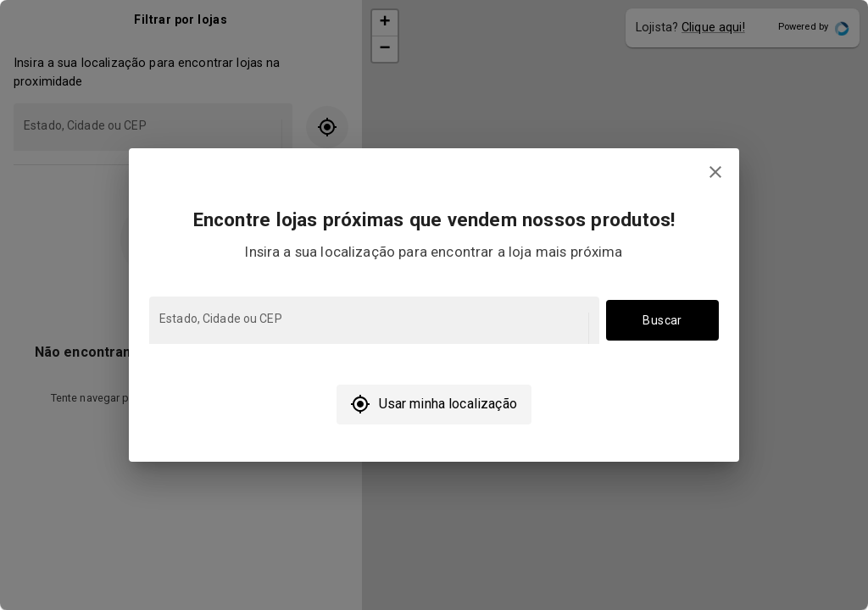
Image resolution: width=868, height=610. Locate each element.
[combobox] (373, 328)
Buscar (662, 321)
